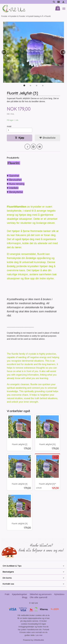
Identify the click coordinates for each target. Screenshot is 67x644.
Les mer (39, 635)
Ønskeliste (47, 138)
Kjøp (20, 138)
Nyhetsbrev (59, 594)
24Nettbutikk (39, 640)
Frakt (7, 594)
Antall (9, 126)
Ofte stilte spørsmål (39, 597)
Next (66, 52)
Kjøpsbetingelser (20, 594)
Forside (4, 16)
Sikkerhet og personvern (41, 594)
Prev (7, 52)
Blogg (25, 597)
